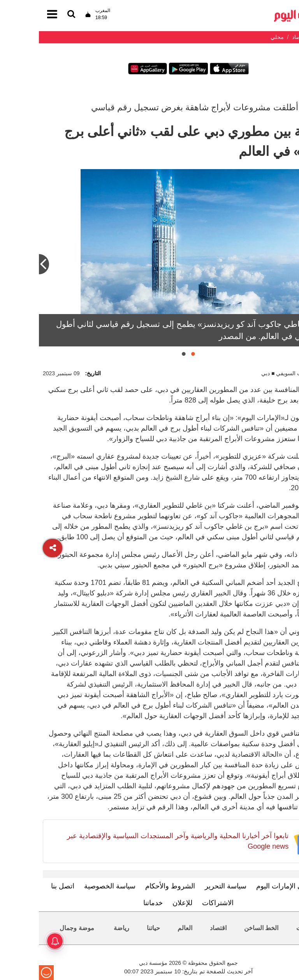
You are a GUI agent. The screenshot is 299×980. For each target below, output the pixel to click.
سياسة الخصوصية (71, 886)
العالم (146, 928)
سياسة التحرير (187, 886)
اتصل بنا (24, 886)
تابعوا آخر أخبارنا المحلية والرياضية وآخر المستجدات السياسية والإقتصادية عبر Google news (139, 841)
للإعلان (143, 903)
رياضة (83, 928)
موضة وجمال (38, 928)
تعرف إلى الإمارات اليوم (252, 886)
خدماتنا (114, 903)
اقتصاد (179, 928)
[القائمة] (32, 15)
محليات (267, 928)
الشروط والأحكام (131, 886)
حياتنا (114, 928)
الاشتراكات (179, 903)
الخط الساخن (222, 928)
